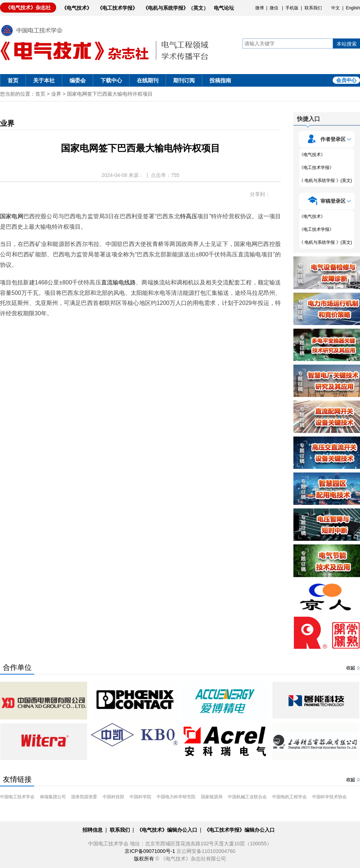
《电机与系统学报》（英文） (176, 8)
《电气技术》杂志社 (28, 8)
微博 (260, 8)
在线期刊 (148, 80)
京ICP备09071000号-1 (150, 851)
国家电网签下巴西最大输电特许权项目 (110, 94)
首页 (13, 80)
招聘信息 (93, 830)
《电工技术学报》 (117, 8)
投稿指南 (220, 80)
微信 (274, 8)
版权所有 (144, 859)
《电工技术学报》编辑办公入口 (239, 830)
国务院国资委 (84, 797)
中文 (336, 8)
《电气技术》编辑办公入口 (167, 830)
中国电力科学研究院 (176, 797)
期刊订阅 (184, 80)
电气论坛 (224, 8)
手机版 (292, 8)
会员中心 (346, 80)
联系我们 (313, 8)
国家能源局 (212, 797)
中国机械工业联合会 (247, 797)
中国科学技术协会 (329, 797)
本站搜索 (347, 44)
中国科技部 (113, 797)
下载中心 (111, 80)
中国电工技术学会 (17, 797)
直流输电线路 (119, 282)
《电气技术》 (77, 8)
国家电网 (12, 216)
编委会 (78, 80)
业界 (56, 94)
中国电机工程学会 (289, 797)
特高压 (189, 216)
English (353, 8)
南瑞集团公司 (53, 797)
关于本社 (44, 80)
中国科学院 (140, 797)
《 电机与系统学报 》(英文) (326, 181)
